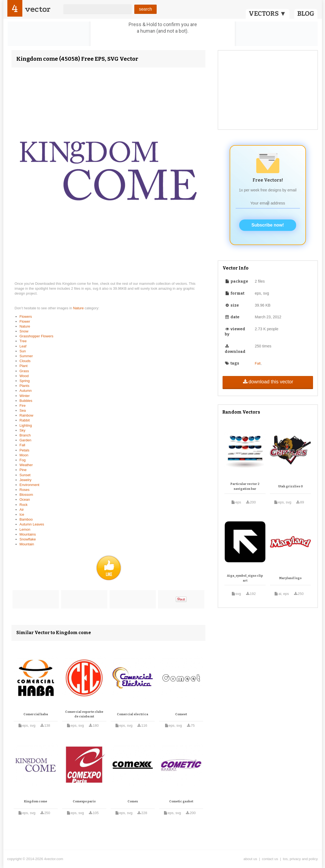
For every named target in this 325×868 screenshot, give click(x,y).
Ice (22, 514)
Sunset (25, 475)
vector (38, 9)
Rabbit (25, 420)
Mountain (27, 544)
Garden (25, 440)
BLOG (306, 14)
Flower (25, 321)
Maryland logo (290, 578)
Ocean (25, 499)
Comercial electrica (133, 714)
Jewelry (26, 480)
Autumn (26, 391)
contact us (270, 859)
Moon (24, 455)
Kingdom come (36, 801)
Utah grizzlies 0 (291, 486)
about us (250, 859)
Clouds (25, 361)
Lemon (25, 529)
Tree (23, 341)
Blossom (26, 495)
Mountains (28, 534)
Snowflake (28, 539)
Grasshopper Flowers (37, 336)
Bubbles (26, 401)
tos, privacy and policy (300, 859)
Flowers (26, 317)
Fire (23, 406)
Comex (133, 801)
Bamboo (26, 519)
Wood (24, 376)
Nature (79, 308)
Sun (23, 351)
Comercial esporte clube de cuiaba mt (84, 714)
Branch (25, 435)
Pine (23, 470)
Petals (25, 450)
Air (22, 510)
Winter (25, 396)
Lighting (26, 425)
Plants (25, 386)
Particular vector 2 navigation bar (245, 486)
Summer (26, 356)
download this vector (268, 382)
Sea (23, 410)
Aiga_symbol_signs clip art (245, 578)
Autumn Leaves (32, 524)
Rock (24, 505)
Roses (25, 490)
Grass (24, 371)
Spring (25, 381)
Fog (23, 460)
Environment (30, 485)
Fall (22, 445)
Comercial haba (36, 714)
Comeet (181, 714)
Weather (26, 465)
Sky (23, 430)
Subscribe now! (268, 225)
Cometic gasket (181, 801)
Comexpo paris (84, 801)
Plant (24, 366)
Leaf (23, 346)
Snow (24, 331)
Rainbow (27, 415)
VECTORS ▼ (268, 14)
